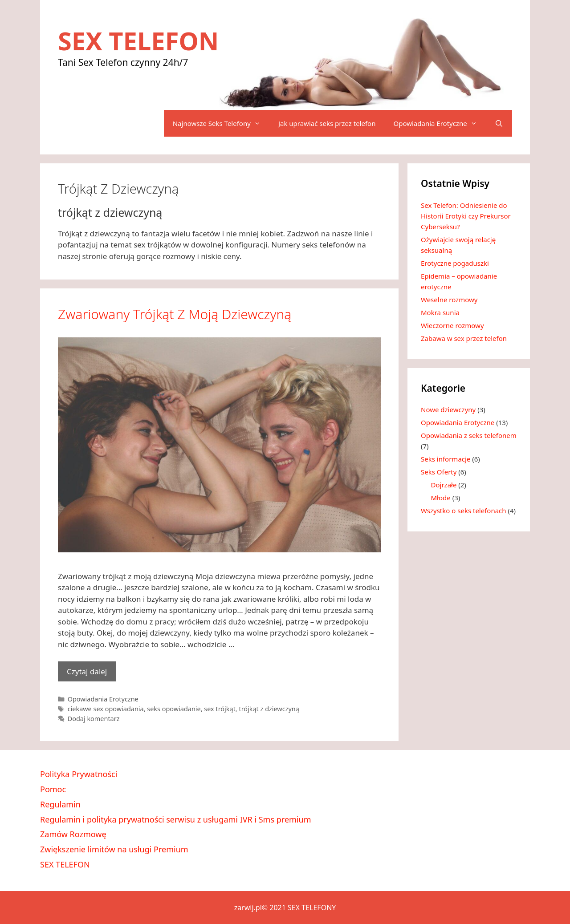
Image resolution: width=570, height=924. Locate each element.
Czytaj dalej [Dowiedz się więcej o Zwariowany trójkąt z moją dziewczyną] (87, 671)
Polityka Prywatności (79, 774)
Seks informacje (446, 459)
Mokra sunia (440, 312)
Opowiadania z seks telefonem (469, 435)
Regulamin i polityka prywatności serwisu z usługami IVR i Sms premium (175, 819)
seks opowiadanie (174, 709)
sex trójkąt (220, 709)
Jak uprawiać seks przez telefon (327, 123)
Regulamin (60, 804)
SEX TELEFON (138, 41)
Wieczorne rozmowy (452, 325)
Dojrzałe (444, 485)
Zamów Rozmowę (73, 834)
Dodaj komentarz (94, 719)
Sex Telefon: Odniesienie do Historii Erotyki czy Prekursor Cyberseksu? (466, 216)
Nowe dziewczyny (448, 409)
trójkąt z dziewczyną (269, 709)
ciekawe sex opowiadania (106, 709)
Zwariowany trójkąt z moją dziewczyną (175, 314)
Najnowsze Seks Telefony (221, 123)
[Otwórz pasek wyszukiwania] (499, 123)
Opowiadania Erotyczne (439, 123)
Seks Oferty (439, 472)
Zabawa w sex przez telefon (464, 338)
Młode (441, 498)
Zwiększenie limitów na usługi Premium (114, 849)
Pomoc (53, 789)
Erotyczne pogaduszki (455, 263)
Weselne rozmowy (449, 300)
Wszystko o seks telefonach (464, 511)
